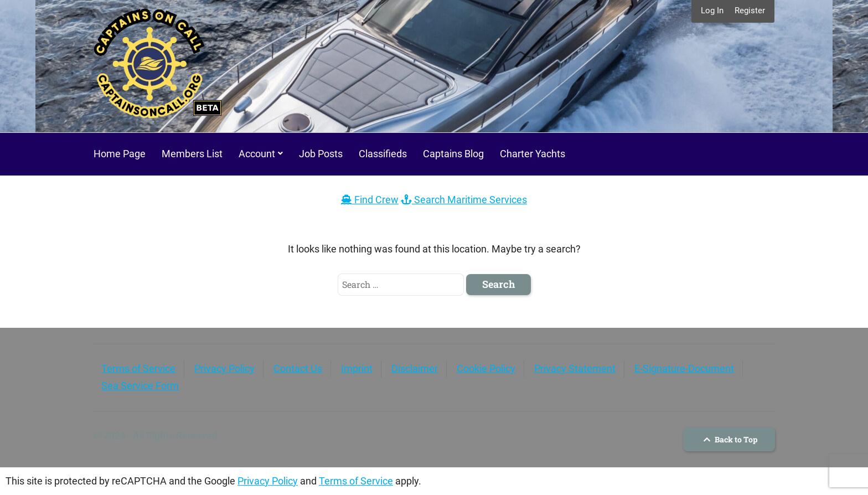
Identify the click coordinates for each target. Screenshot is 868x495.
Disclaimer (415, 368)
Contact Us (298, 368)
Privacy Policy (224, 368)
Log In (712, 11)
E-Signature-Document (684, 368)
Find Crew (370, 200)
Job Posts (321, 154)
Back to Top (729, 439)
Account (257, 154)
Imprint (357, 368)
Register (750, 11)
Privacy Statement (575, 368)
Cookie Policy (486, 368)
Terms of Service (138, 368)
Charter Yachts (533, 154)
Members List (192, 154)
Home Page (120, 154)
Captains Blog (453, 154)
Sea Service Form (140, 386)
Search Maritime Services (464, 200)
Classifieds (383, 154)
